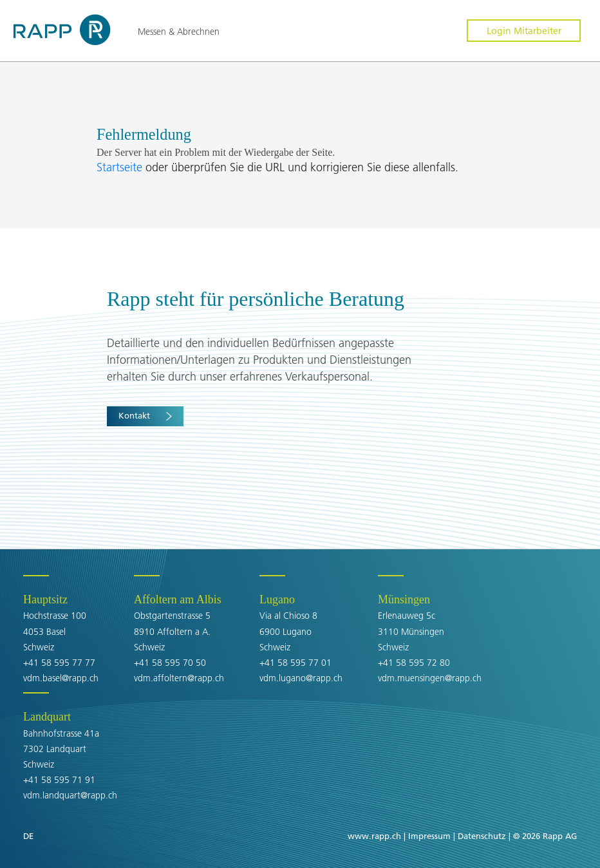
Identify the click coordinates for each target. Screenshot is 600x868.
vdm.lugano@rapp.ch (301, 678)
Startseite (121, 167)
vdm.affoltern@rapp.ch (179, 678)
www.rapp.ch (374, 836)
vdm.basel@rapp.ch (61, 678)
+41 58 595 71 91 (59, 780)
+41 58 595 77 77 (59, 663)
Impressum (429, 836)
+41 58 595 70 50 (170, 663)
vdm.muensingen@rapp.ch (430, 678)
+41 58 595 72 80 (414, 663)
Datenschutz (482, 836)
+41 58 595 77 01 (295, 663)
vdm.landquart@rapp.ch (70, 795)
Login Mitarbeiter (524, 31)
